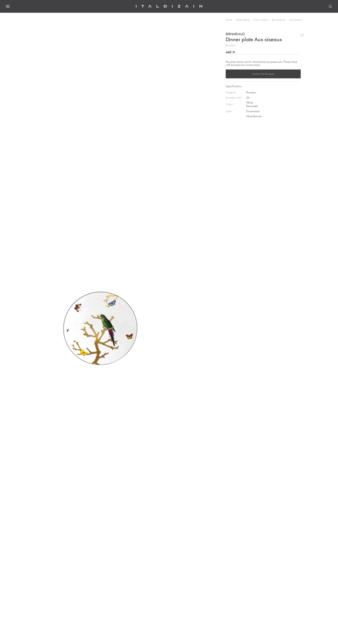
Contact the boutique (263, 74)
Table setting (243, 20)
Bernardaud (279, 20)
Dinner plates (261, 20)
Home (229, 20)
